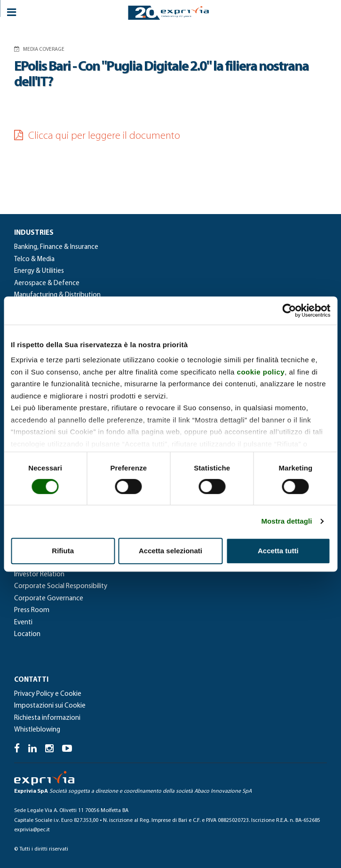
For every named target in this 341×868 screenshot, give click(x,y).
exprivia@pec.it (32, 830)
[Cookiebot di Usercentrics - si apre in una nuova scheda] (289, 311)
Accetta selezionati (170, 551)
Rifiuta (63, 551)
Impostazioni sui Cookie (50, 706)
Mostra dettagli (286, 521)
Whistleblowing (37, 730)
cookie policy (261, 372)
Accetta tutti (278, 551)
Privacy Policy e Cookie (48, 694)
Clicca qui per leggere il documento (97, 136)
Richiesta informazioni (47, 718)
